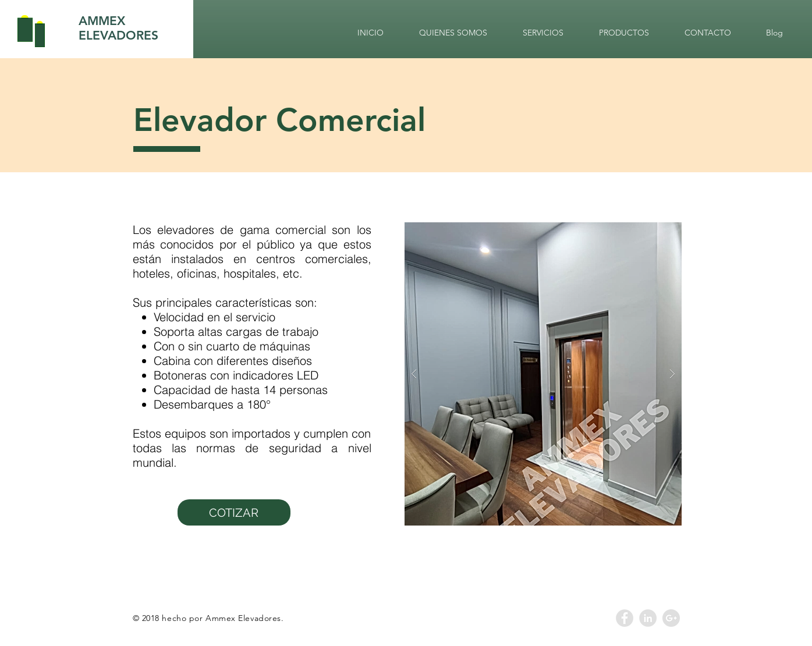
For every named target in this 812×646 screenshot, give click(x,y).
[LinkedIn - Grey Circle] (648, 618)
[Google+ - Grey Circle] (671, 618)
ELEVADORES (118, 35)
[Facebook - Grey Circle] (625, 618)
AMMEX (102, 21)
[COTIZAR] (234, 512)
